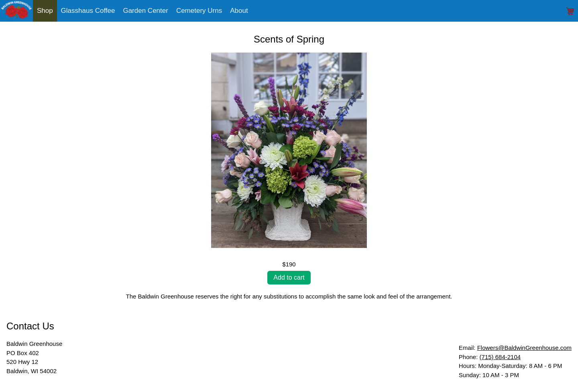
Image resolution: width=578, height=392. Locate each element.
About (239, 11)
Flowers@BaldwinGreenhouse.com (524, 348)
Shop (45, 11)
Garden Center (145, 11)
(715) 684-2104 (500, 357)
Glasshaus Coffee (88, 11)
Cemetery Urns (199, 11)
